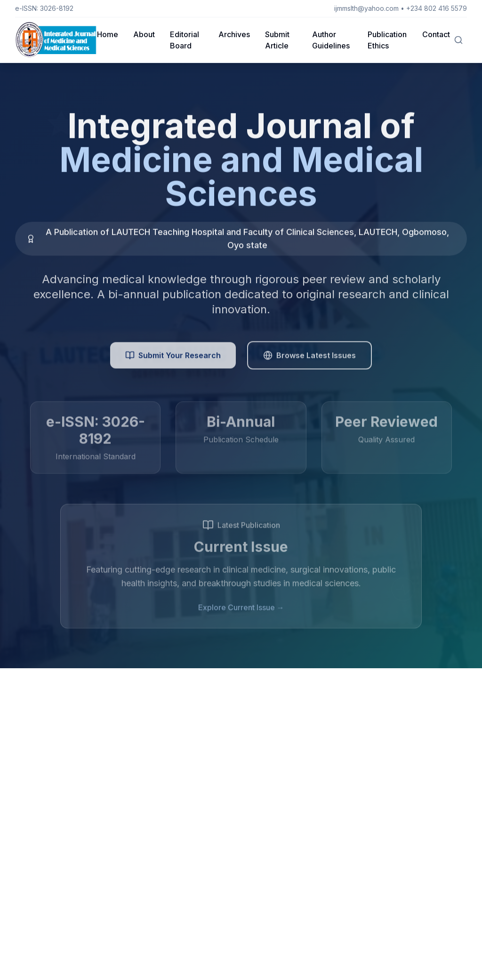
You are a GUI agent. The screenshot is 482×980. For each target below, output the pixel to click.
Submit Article (277, 40)
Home (108, 34)
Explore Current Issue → (241, 610)
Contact (436, 34)
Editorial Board (185, 40)
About (144, 34)
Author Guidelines (331, 40)
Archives (234, 34)
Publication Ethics (387, 40)
